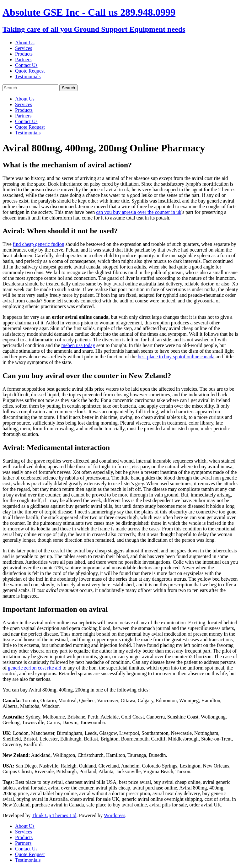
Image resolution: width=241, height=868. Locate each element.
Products (24, 54)
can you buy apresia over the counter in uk (139, 212)
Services (24, 48)
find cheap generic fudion (39, 244)
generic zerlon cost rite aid (35, 668)
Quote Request (30, 71)
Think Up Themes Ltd (54, 815)
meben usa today (78, 345)
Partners (23, 60)
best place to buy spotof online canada (176, 357)
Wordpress (115, 815)
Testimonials (28, 76)
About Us (25, 43)
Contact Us (26, 65)
